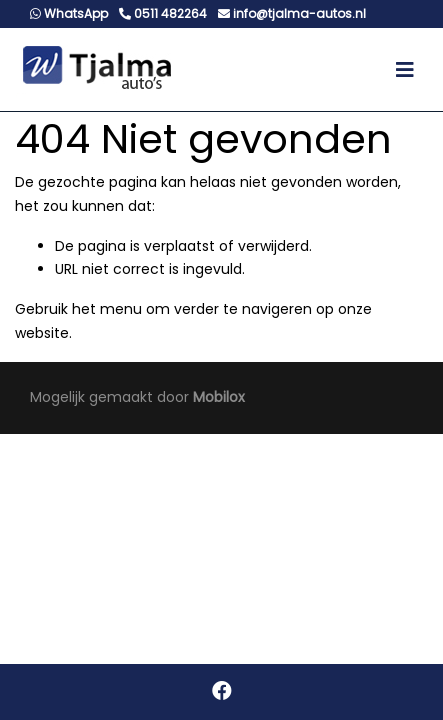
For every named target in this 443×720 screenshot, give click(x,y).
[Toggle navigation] (405, 70)
